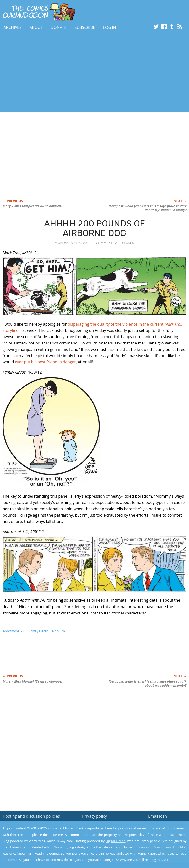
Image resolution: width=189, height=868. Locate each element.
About (36, 27)
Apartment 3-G (14, 631)
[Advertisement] (58, 72)
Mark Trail (59, 631)
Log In (110, 27)
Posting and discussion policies (31, 816)
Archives (13, 27)
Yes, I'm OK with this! (147, 850)
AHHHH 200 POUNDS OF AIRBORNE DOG (94, 228)
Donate (59, 27)
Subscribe (85, 27)
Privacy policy (94, 816)
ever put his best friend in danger (45, 362)
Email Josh (157, 816)
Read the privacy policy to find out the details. (145, 837)
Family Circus (39, 631)
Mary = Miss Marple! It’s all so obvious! (32, 206)
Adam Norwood (56, 847)
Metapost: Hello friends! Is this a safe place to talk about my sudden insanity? (147, 208)
